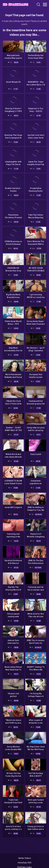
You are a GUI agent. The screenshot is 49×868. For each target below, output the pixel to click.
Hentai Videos (25, 858)
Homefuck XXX (24, 863)
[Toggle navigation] (45, 5)
